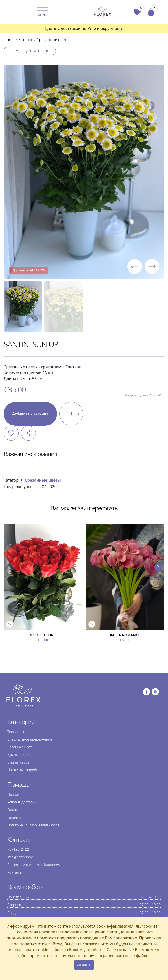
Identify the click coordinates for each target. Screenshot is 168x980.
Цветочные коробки (24, 770)
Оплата (13, 810)
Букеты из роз (19, 762)
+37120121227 (19, 849)
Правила (14, 794)
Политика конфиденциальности (33, 825)
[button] (43, 12)
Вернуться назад (30, 51)
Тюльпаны (16, 732)
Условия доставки (22, 802)
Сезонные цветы (21, 747)
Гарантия (15, 817)
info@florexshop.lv (22, 857)
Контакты (15, 872)
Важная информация (30, 454)
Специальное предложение (30, 739)
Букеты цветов (19, 755)
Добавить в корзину (30, 414)
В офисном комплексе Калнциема (35, 865)
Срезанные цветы (43, 480)
